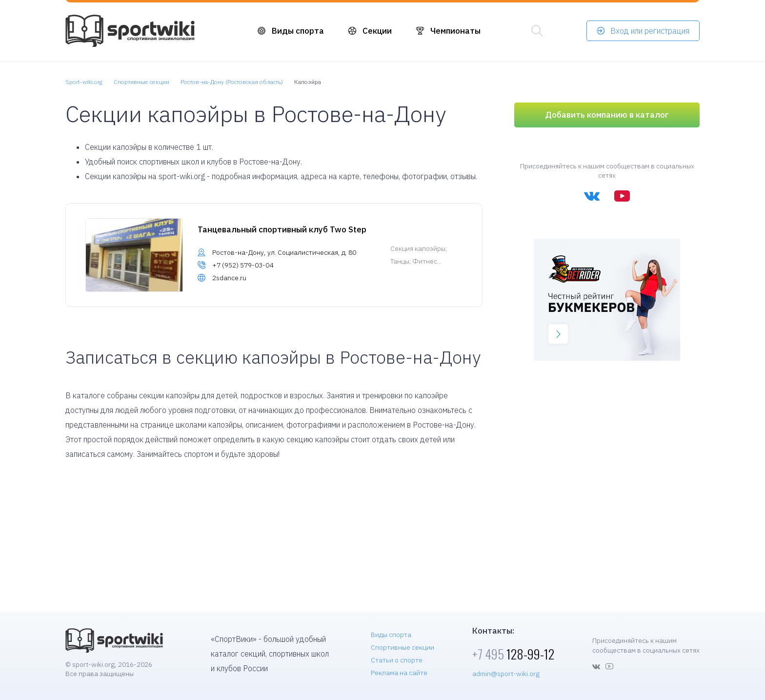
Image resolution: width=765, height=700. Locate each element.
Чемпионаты (455, 31)
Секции (377, 31)
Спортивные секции (403, 647)
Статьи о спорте (397, 660)
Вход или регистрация (650, 31)
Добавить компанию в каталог (607, 115)
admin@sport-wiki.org (506, 674)
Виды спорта (298, 31)
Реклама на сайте (399, 673)
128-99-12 (513, 654)
